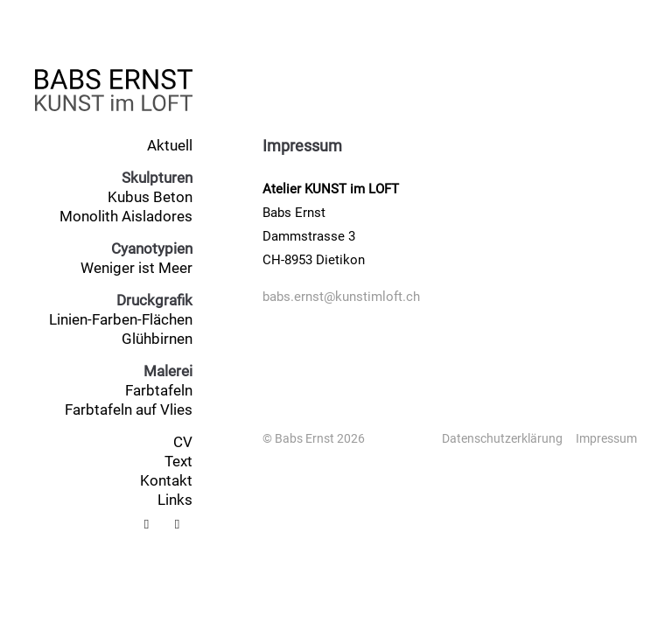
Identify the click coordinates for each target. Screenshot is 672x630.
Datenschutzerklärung (502, 438)
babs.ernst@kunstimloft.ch (341, 297)
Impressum (606, 438)
